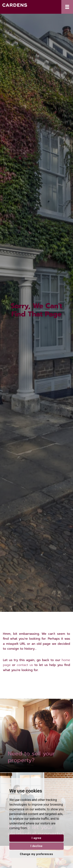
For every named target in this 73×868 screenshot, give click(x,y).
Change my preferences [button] (36, 854)
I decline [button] (36, 846)
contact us (25, 665)
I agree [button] (36, 838)
